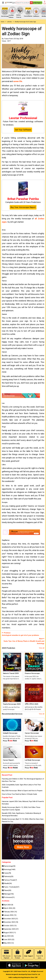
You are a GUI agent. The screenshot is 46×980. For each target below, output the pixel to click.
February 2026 (9, 912)
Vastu (6, 873)
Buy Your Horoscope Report (23, 207)
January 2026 (9, 915)
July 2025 (8, 936)
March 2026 (9, 908)
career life (18, 81)
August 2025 (9, 933)
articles (10, 22)
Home (3, 22)
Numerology (9, 866)
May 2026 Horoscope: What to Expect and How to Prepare (22, 791)
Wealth (7, 883)
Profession (8, 897)
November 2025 (10, 922)
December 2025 (10, 919)
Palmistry (8, 876)
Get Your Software (23, 130)
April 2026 (8, 905)
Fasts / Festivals (11, 887)
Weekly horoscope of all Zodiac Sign (25, 22)
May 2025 (8, 943)
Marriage (8, 894)
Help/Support (37, 3)
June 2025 (8, 940)
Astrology (9, 870)
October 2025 (9, 926)
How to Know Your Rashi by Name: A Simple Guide (19, 794)
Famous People (9, 880)
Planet (7, 890)
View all (42, 648)
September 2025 (10, 929)
